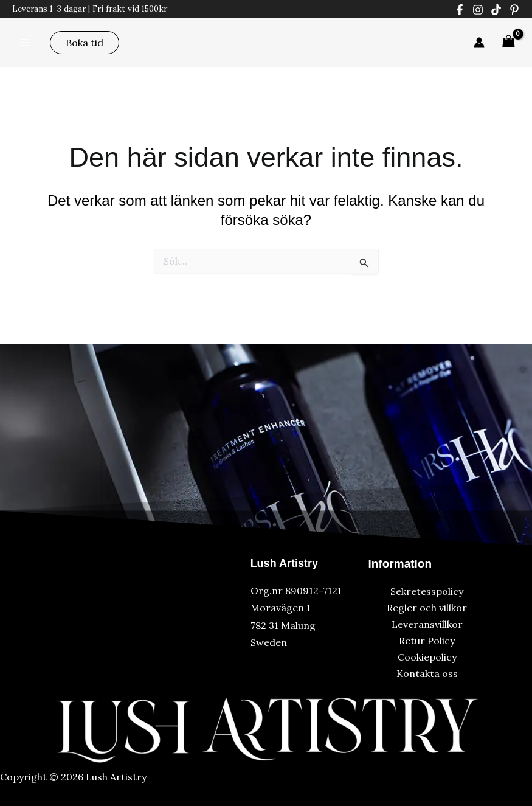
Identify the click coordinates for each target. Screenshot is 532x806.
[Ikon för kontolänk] (479, 43)
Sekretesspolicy (427, 591)
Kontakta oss (427, 673)
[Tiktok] (496, 10)
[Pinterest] (514, 10)
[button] (85, 43)
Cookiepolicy (427, 657)
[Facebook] (460, 10)
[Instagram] (478, 10)
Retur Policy (427, 641)
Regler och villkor (427, 608)
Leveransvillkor (427, 624)
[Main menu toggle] (25, 42)
